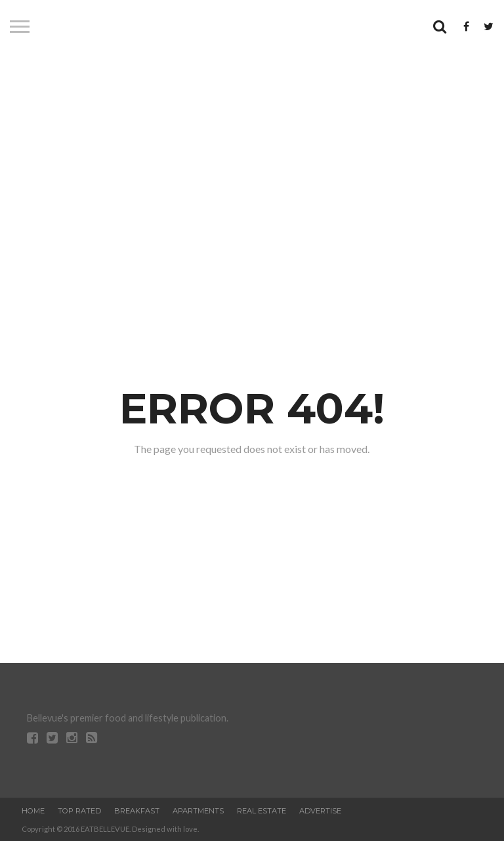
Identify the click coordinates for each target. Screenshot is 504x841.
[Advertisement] (252, 161)
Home (33, 811)
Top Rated (79, 811)
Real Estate (262, 811)
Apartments (198, 811)
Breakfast (137, 811)
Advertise (320, 811)
